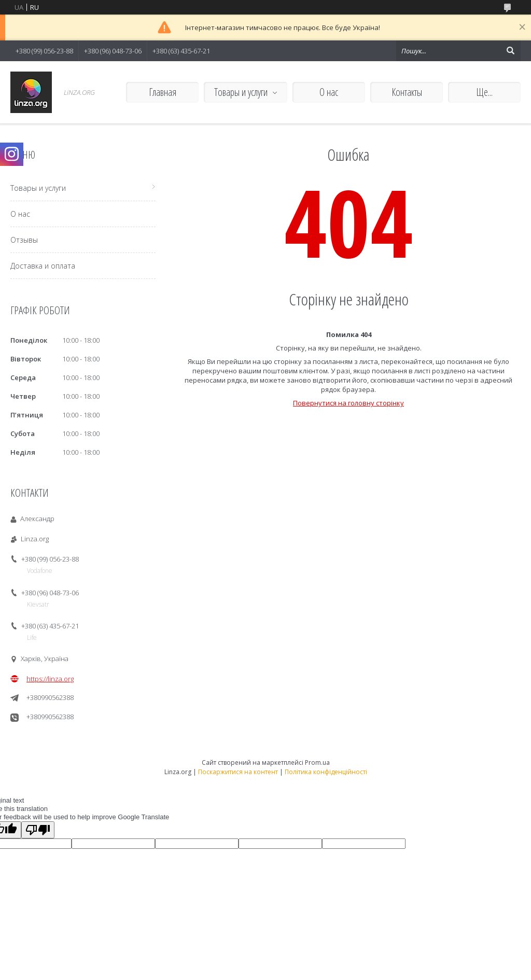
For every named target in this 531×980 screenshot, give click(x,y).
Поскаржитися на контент (238, 772)
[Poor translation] (38, 830)
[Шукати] (510, 51)
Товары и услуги (241, 92)
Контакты (407, 92)
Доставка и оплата (43, 266)
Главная (163, 92)
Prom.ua (317, 762)
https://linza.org (50, 679)
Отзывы (24, 240)
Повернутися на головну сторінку (348, 403)
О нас (329, 92)
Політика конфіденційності (326, 772)
